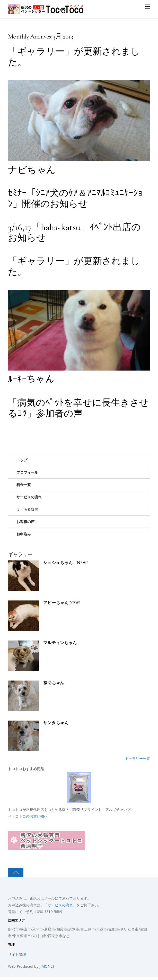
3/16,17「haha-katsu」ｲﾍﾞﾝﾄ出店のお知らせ (74, 232)
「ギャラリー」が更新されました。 (74, 57)
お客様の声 (25, 522)
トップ (22, 460)
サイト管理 (17, 954)
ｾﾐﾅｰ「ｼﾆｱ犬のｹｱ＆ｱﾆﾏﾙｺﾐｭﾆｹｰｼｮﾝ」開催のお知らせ (75, 198)
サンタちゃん (56, 723)
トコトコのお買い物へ (30, 816)
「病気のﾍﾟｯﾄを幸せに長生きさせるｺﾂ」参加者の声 (78, 408)
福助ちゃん (54, 683)
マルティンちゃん (60, 643)
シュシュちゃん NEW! (65, 563)
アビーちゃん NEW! (62, 603)
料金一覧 (24, 485)
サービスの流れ (29, 497)
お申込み (24, 534)
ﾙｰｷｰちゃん (31, 379)
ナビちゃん (32, 170)
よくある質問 (27, 509)
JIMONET (47, 966)
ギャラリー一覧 (137, 758)
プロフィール (27, 472)
